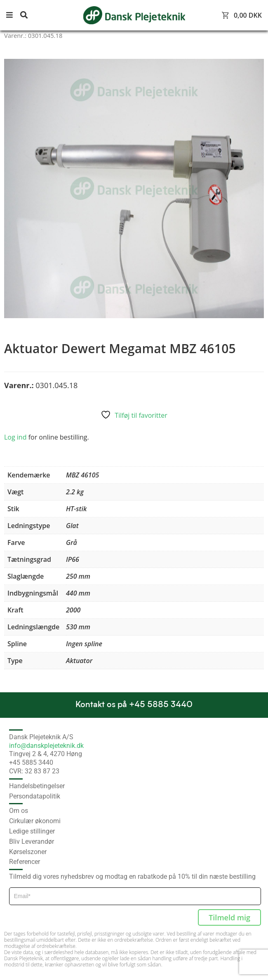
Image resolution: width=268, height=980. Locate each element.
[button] (12, 15)
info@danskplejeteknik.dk (46, 746)
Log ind (15, 437)
